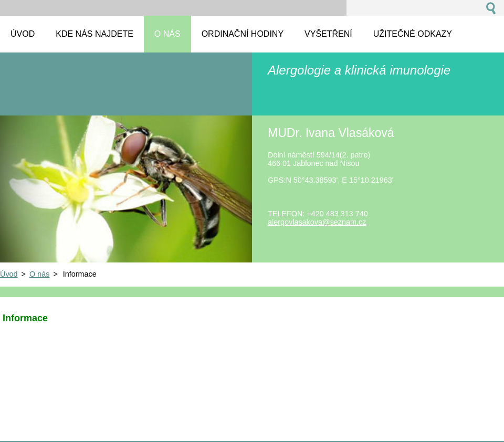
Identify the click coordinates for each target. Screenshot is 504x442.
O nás (39, 274)
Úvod (9, 274)
